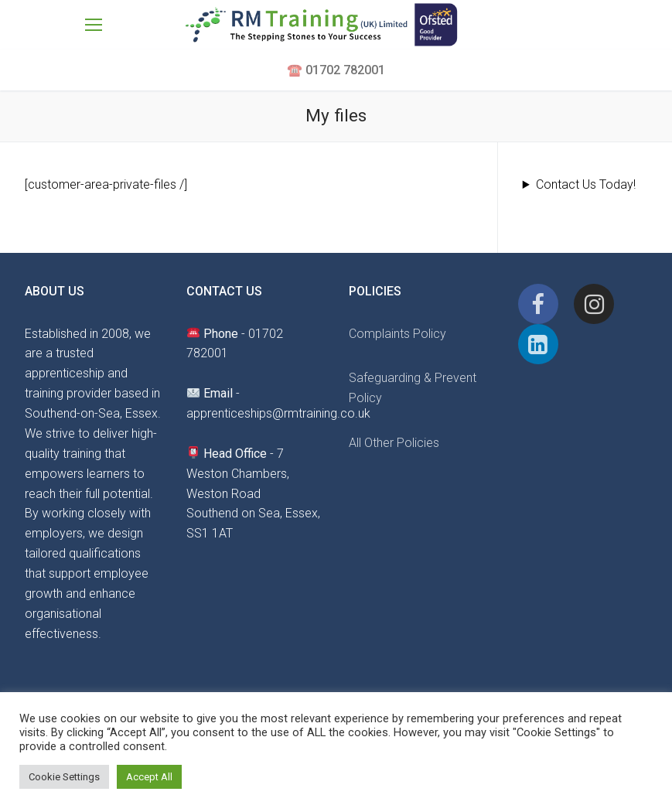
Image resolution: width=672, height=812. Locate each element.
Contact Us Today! (586, 184)
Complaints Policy (397, 334)
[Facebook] (538, 304)
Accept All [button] (149, 777)
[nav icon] (94, 25)
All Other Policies (394, 443)
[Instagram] (594, 304)
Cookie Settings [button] (64, 777)
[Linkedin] (538, 344)
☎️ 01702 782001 (336, 70)
